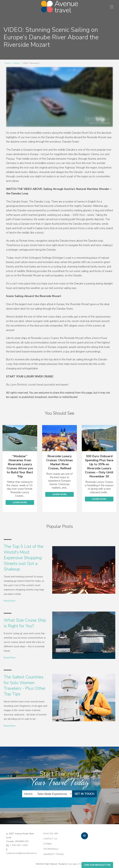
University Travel (54, 854)
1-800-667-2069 (19, 845)
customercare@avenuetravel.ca (21, 853)
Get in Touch (84, 794)
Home (8, 63)
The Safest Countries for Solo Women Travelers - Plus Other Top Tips (25, 686)
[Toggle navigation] (112, 7)
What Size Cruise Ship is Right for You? (25, 623)
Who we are (51, 834)
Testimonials (51, 849)
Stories (17, 63)
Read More (10, 601)
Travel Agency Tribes (75, 864)
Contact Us (50, 839)
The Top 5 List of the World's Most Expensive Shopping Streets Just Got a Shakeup (24, 558)
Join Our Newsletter (97, 865)
